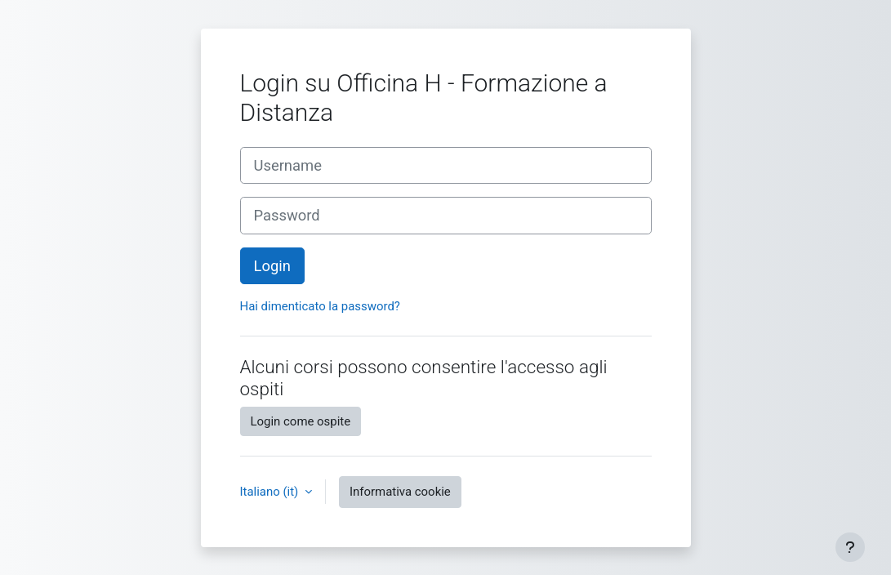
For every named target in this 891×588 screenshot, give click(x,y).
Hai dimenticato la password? (320, 306)
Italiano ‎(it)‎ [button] (271, 492)
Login (272, 266)
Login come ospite (301, 421)
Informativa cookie (400, 492)
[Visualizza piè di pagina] (850, 547)
